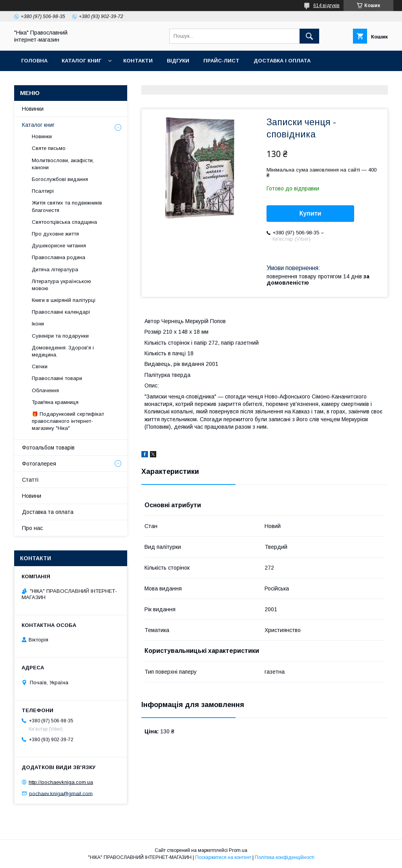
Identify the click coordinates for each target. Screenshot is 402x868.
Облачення (45, 390)
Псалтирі (43, 191)
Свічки (40, 366)
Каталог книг (81, 61)
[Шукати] (309, 36)
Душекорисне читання (59, 246)
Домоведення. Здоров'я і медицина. (63, 351)
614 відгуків (326, 5)
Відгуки (178, 61)
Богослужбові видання (60, 179)
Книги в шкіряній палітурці (64, 300)
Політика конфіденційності (285, 857)
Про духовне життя (55, 234)
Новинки (33, 109)
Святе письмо (49, 148)
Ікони (38, 324)
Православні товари (57, 378)
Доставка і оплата (282, 61)
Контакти (138, 61)
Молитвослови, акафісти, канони (63, 164)
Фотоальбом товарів (48, 448)
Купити (311, 213)
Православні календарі (61, 312)
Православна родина (58, 257)
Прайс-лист (221, 61)
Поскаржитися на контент (223, 857)
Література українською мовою (61, 285)
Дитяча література (55, 270)
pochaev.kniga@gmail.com (61, 793)
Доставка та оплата (48, 512)
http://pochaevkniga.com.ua (61, 782)
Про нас (32, 528)
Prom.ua (238, 850)
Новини (32, 496)
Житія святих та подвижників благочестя (67, 206)
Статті (30, 480)
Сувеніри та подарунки (60, 336)
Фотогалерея (39, 464)
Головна (34, 61)
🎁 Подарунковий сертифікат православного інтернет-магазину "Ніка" (68, 421)
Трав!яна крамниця (55, 402)
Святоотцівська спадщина (64, 222)
